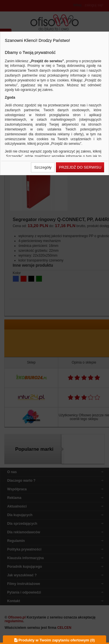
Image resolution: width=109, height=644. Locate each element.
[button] (43, 167)
